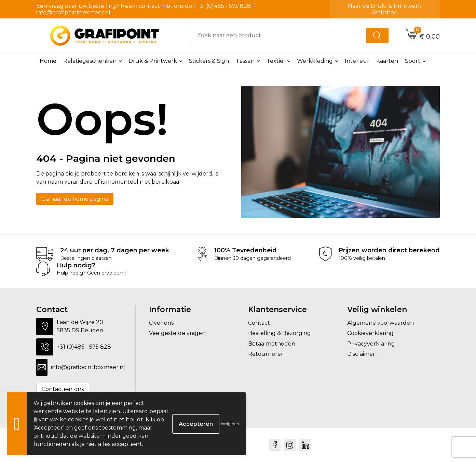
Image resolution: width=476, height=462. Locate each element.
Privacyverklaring (371, 344)
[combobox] (278, 35)
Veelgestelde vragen (177, 333)
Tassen (245, 61)
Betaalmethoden (272, 344)
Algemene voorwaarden (380, 323)
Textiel (276, 61)
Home (48, 61)
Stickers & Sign (209, 61)
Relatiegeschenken (90, 61)
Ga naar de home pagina (75, 199)
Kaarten (387, 61)
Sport (413, 61)
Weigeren (230, 424)
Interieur (357, 61)
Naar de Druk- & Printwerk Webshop (385, 9)
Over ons (161, 323)
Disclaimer (361, 354)
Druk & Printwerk (153, 61)
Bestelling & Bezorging (280, 333)
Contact (259, 323)
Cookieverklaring (370, 333)
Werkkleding (315, 61)
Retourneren (266, 354)
